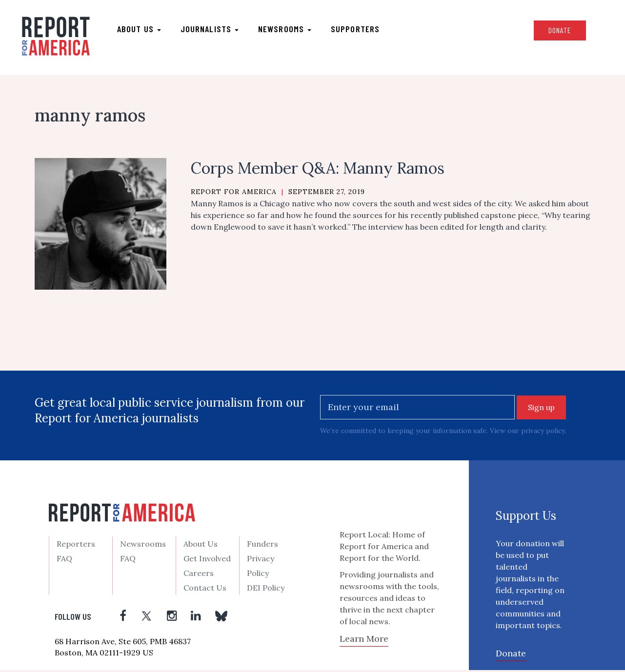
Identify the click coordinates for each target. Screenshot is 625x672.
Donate (556, 31)
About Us (201, 546)
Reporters (76, 546)
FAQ (64, 560)
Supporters (358, 30)
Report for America (234, 194)
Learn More (364, 641)
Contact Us (205, 590)
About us (141, 30)
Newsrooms (287, 30)
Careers (199, 575)
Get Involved (207, 560)
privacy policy (543, 433)
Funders (262, 546)
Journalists (212, 30)
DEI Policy (266, 590)
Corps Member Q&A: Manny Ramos (318, 170)
